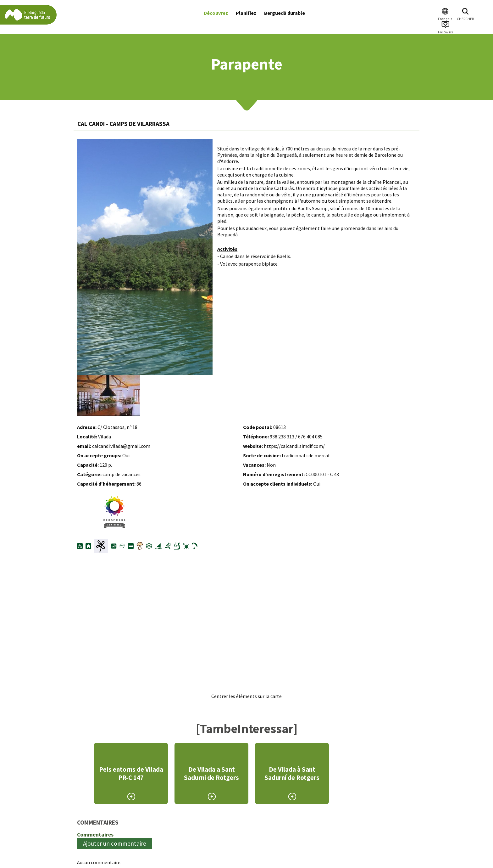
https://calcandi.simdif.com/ (294, 446)
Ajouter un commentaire (115, 843)
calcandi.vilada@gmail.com (121, 446)
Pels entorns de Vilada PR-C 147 (131, 774)
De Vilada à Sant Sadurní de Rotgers (292, 774)
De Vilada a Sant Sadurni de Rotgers (211, 774)
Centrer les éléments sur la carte (246, 696)
